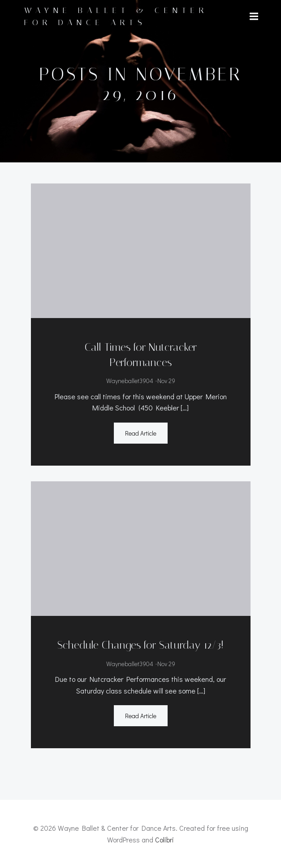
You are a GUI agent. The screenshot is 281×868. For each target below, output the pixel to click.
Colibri (164, 840)
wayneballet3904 (130, 381)
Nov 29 (166, 381)
